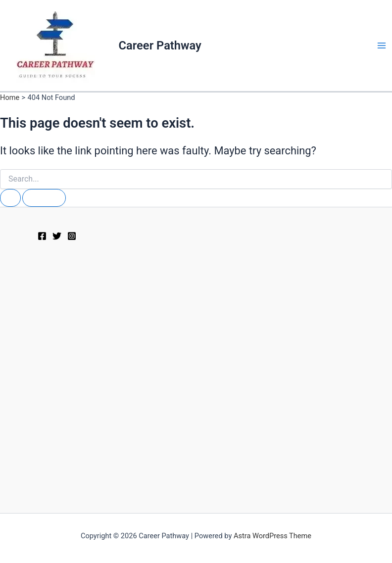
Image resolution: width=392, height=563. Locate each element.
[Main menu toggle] (382, 46)
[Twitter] (57, 236)
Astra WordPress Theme (272, 536)
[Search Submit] (10, 198)
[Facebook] (42, 236)
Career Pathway (160, 46)
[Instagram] (72, 236)
